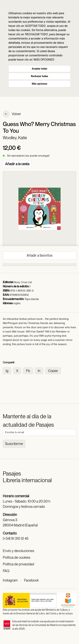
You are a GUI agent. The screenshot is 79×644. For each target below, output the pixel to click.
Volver (12, 114)
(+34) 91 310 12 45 (16, 539)
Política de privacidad (18, 564)
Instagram (10, 580)
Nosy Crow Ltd (23, 282)
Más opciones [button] (39, 84)
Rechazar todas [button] (39, 76)
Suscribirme (14, 444)
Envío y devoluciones (18, 551)
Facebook (31, 580)
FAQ (6, 571)
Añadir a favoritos (39, 255)
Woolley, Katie (15, 138)
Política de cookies (17, 557)
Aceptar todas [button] (39, 69)
